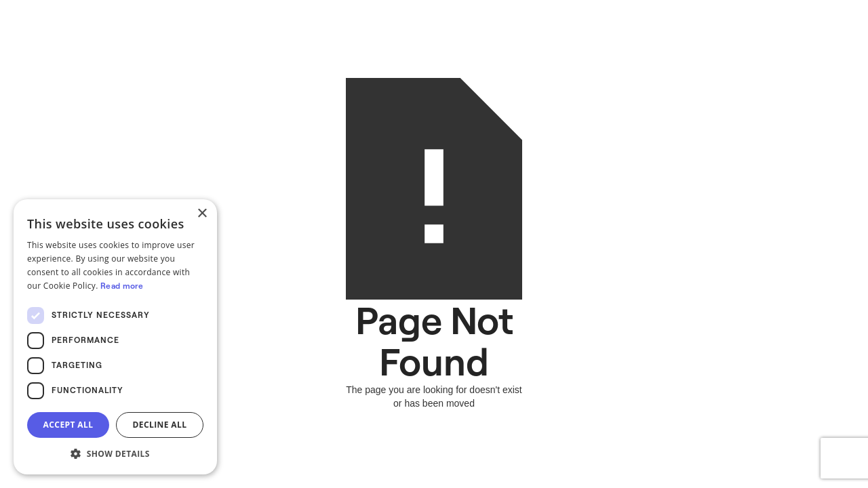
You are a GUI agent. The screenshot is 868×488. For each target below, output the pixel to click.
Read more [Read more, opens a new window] (122, 286)
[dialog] (115, 337)
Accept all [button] (68, 425)
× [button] (202, 214)
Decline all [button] (160, 425)
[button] (115, 454)
